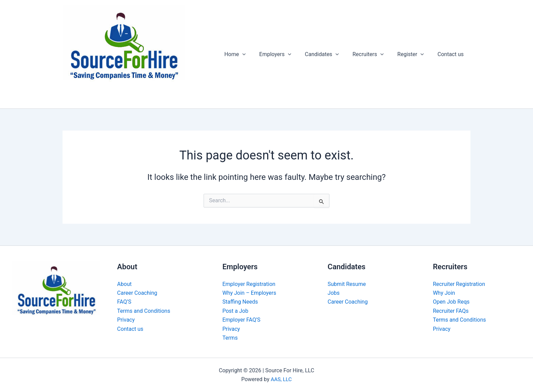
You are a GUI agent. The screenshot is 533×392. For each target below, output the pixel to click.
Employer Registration (249, 284)
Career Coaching (137, 293)
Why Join (444, 293)
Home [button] (250, 54)
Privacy (126, 320)
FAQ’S (124, 302)
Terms (230, 338)
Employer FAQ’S (241, 320)
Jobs (334, 293)
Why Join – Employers (249, 293)
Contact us (452, 54)
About (125, 284)
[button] (257, 54)
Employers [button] (288, 54)
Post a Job (235, 311)
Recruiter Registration (459, 284)
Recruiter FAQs (451, 311)
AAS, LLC (281, 379)
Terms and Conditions (144, 311)
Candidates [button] (331, 54)
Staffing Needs (240, 302)
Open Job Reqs (451, 302)
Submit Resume (347, 284)
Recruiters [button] (375, 54)
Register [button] (415, 54)
